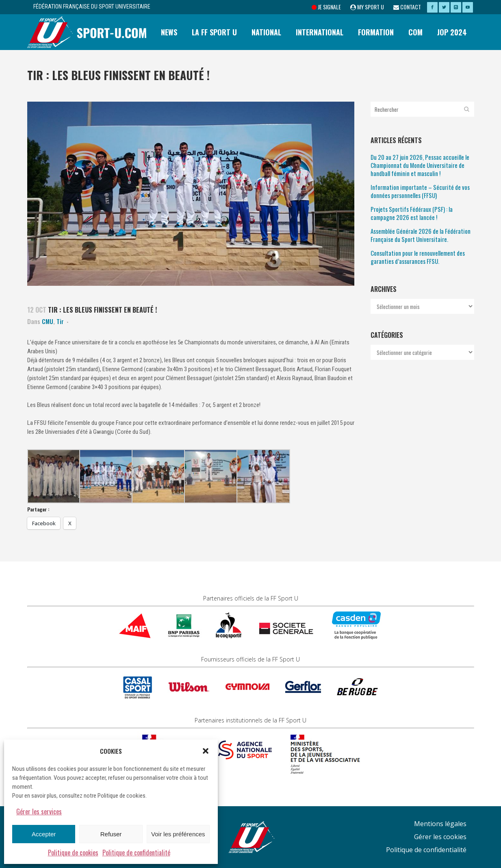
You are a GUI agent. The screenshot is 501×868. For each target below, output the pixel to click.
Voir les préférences (178, 834)
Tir (60, 321)
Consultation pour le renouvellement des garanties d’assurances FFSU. (418, 257)
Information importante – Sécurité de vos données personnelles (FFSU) (420, 191)
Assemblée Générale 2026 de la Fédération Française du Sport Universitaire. (421, 235)
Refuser (111, 834)
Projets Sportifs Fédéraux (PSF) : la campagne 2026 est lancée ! (412, 213)
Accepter (44, 834)
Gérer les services (39, 811)
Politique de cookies (73, 853)
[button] (206, 751)
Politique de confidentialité (136, 853)
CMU (48, 321)
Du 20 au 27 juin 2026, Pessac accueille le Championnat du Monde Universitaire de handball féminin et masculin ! (420, 165)
